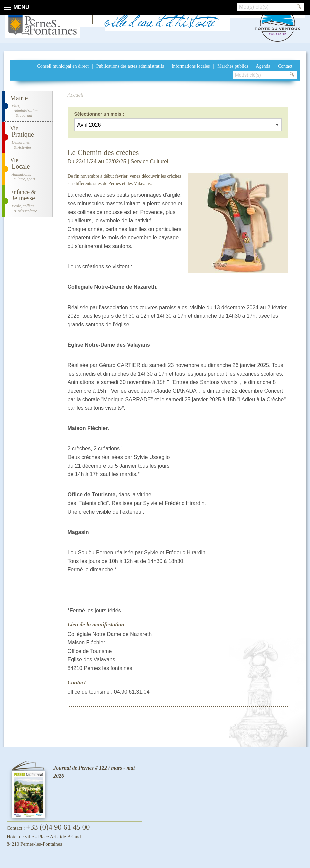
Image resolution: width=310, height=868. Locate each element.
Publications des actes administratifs (130, 66)
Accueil (76, 95)
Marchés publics (233, 66)
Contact (285, 66)
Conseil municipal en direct (63, 66)
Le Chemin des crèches (103, 152)
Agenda (263, 66)
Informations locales (191, 66)
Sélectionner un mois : (99, 114)
